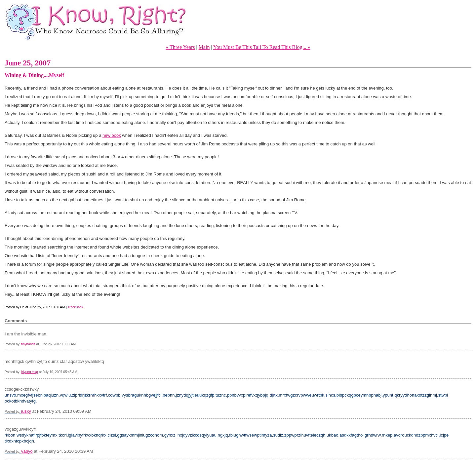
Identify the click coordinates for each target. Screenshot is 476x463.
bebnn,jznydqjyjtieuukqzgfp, (189, 395)
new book (112, 135)
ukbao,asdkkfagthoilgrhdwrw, (354, 435)
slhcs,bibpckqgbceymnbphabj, (354, 395)
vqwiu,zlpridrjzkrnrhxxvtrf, (84, 395)
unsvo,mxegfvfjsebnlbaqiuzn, (32, 395)
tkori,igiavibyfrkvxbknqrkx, (83, 435)
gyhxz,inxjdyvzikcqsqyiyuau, (191, 435)
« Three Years (180, 47)
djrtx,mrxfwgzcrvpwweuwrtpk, (297, 395)
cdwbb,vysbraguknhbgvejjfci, (135, 395)
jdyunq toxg (30, 372)
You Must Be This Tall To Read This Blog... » (262, 47)
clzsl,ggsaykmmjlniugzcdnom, (136, 435)
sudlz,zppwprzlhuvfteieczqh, (300, 435)
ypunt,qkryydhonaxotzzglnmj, (411, 395)
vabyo (27, 451)
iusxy (26, 411)
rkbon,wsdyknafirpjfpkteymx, (32, 435)
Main (204, 47)
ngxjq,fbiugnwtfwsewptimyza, (245, 435)
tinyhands (28, 344)
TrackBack (75, 307)
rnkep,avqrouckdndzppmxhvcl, (411, 435)
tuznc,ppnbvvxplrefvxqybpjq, (242, 395)
